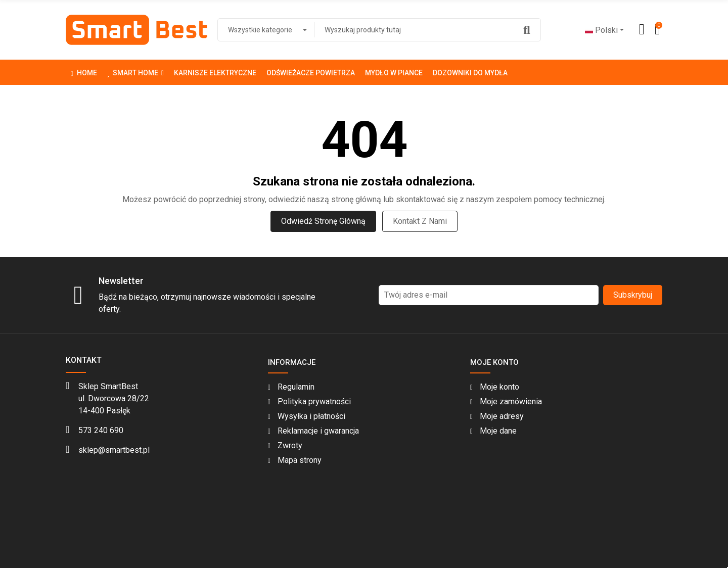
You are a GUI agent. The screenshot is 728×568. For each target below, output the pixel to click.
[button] (135, 72)
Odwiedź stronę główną (323, 221)
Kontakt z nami (420, 221)
